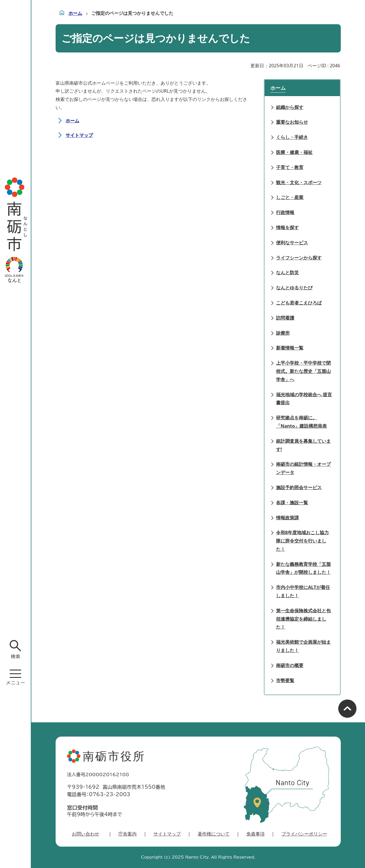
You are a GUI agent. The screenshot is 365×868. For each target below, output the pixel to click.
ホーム (75, 13)
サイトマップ (79, 135)
